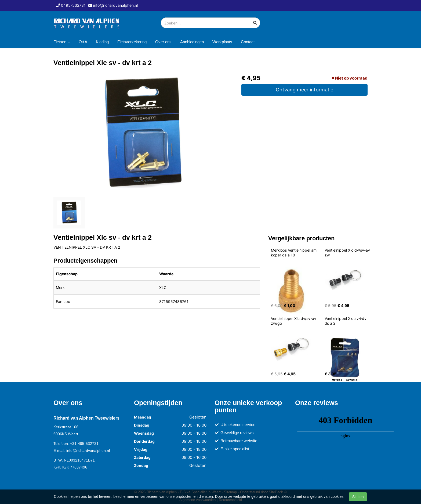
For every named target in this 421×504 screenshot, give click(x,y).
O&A (83, 42)
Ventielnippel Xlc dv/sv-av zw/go (294, 321)
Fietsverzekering (132, 42)
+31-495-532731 (84, 444)
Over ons (163, 42)
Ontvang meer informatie (304, 90)
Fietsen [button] (62, 42)
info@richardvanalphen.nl (88, 451)
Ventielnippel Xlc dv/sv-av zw (348, 253)
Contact (248, 42)
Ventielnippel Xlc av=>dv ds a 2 (346, 321)
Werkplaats (222, 42)
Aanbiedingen (192, 42)
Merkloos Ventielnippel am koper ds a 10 (294, 253)
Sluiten (358, 497)
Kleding (102, 42)
